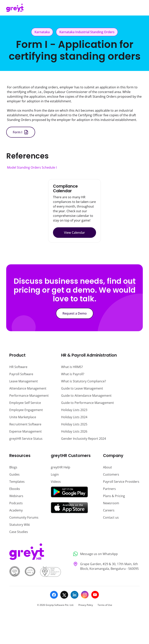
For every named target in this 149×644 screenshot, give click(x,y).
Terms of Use (105, 605)
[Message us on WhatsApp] (105, 554)
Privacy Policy (86, 605)
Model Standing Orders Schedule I (32, 167)
